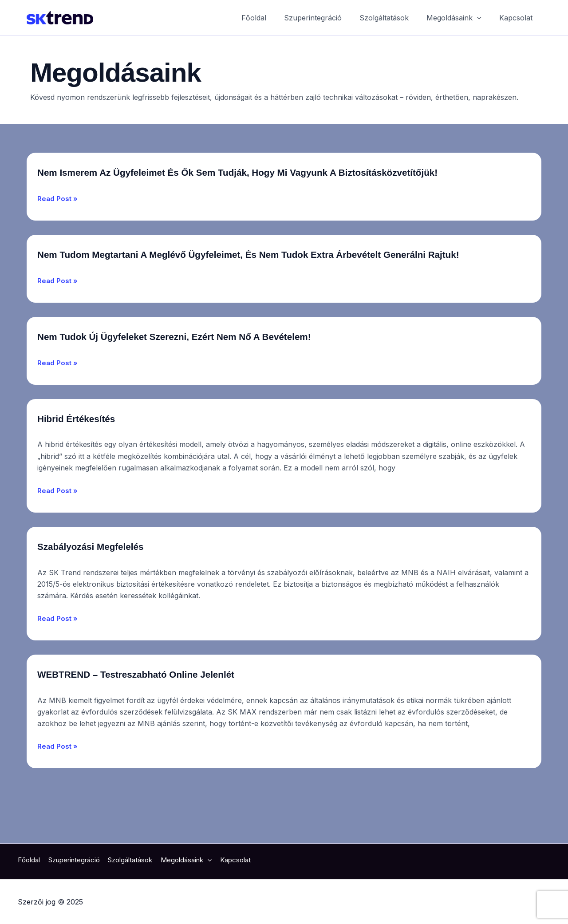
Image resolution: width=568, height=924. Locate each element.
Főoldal (270, 18)
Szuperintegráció (325, 18)
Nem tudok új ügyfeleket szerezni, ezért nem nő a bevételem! (230, 369)
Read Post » (58, 215)
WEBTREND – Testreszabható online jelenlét (176, 706)
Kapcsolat (518, 18)
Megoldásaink (459, 18)
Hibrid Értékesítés (92, 450)
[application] (482, 18)
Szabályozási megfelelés (112, 578)
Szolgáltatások (393, 18)
